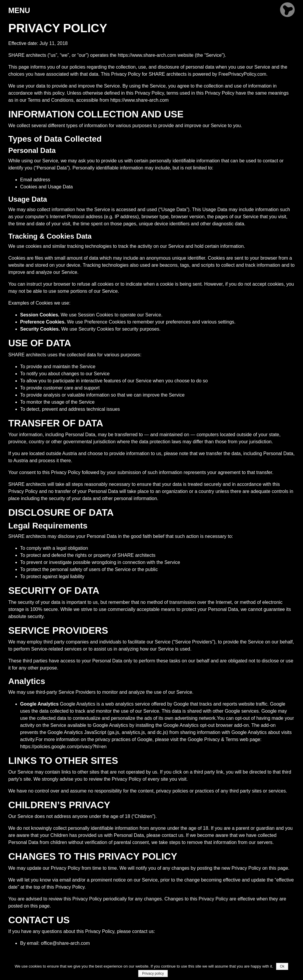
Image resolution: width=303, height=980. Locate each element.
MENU (19, 10)
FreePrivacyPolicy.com (242, 74)
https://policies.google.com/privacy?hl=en (63, 747)
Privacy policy (153, 973)
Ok (282, 966)
